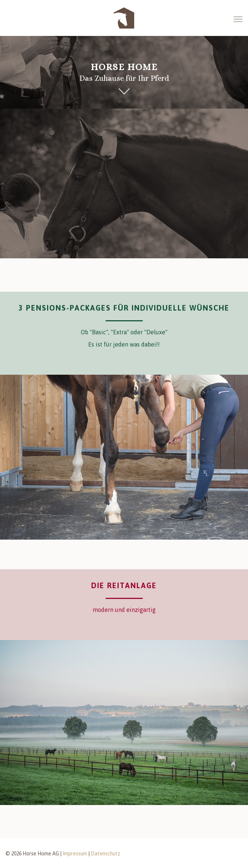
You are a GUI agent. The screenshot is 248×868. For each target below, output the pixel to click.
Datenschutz (105, 854)
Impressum (75, 854)
